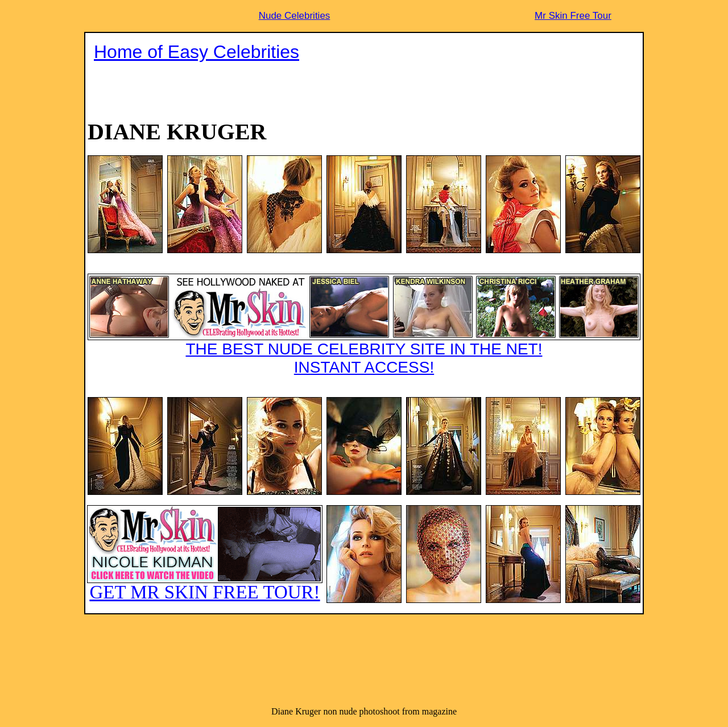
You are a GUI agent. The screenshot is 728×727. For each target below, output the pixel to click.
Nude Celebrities (295, 16)
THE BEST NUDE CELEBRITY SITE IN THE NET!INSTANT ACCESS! (364, 325)
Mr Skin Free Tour (573, 16)
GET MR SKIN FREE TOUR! (205, 554)
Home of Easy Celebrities (197, 52)
